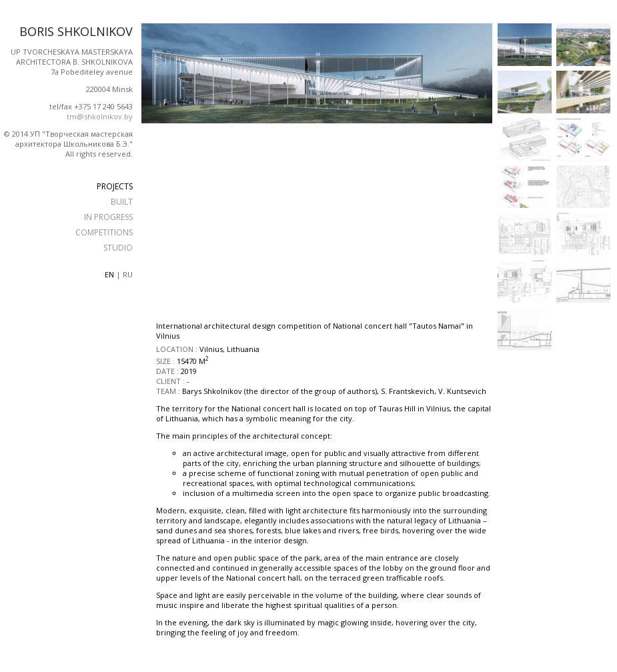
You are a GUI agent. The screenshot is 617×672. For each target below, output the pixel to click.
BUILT (122, 202)
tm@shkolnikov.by (100, 116)
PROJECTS (115, 186)
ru (128, 274)
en (109, 274)
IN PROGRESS (108, 217)
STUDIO (118, 248)
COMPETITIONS (104, 232)
